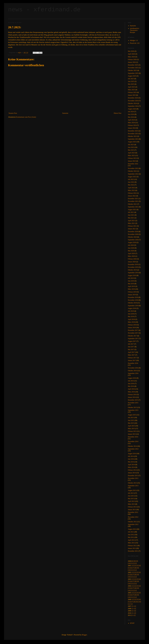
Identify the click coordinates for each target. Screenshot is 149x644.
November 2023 (133, 134)
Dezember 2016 (133, 363)
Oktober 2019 (132, 270)
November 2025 (133, 68)
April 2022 (131, 188)
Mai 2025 (131, 84)
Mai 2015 (131, 423)
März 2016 (131, 392)
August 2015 (132, 415)
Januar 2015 (132, 434)
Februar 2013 (132, 507)
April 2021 (131, 221)
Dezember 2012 (133, 512)
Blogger (84, 635)
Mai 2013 (131, 499)
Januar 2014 (132, 473)
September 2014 (133, 449)
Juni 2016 (131, 384)
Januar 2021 (132, 229)
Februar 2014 (132, 470)
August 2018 (132, 308)
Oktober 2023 (132, 136)
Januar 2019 (132, 295)
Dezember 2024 (133, 98)
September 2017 (133, 338)
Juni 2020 (131, 248)
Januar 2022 (132, 196)
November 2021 (133, 201)
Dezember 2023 (133, 131)
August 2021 (132, 210)
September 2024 (133, 106)
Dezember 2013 (133, 476)
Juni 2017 (131, 347)
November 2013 (133, 478)
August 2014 (132, 454)
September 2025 (133, 73)
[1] (133, 566)
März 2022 (131, 190)
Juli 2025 (131, 79)
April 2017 (131, 352)
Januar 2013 (132, 510)
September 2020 (133, 240)
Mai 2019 (131, 284)
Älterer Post (117, 113)
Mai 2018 (131, 317)
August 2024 (132, 109)
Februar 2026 (132, 59)
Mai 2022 (131, 185)
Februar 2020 (132, 259)
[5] (129, 568)
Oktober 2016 (132, 371)
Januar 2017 (132, 360)
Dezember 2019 (133, 264)
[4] (140, 566)
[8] (135, 561)
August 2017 (132, 341)
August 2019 (132, 275)
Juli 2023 (131, 145)
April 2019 (131, 286)
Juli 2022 (131, 179)
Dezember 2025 (133, 65)
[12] (135, 563)
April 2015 (131, 426)
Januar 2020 (132, 262)
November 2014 (133, 441)
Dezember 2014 (133, 437)
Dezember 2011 (133, 551)
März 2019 (131, 289)
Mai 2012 (131, 537)
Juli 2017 (131, 344)
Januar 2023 (132, 161)
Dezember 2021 (133, 199)
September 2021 (133, 207)
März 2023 (131, 155)
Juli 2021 (131, 212)
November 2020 (133, 234)
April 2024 (131, 120)
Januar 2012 (132, 548)
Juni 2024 (131, 114)
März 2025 (131, 90)
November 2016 (133, 368)
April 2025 (131, 87)
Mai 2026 (131, 51)
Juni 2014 (131, 459)
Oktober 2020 (132, 237)
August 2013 (132, 490)
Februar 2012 (132, 546)
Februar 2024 (132, 125)
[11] (132, 563)
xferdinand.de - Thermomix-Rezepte (135, 30)
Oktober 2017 (132, 336)
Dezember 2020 (133, 232)
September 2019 (133, 273)
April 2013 (131, 501)
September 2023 (133, 139)
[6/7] (132, 602)
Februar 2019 (132, 292)
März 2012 (131, 543)
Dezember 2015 (133, 400)
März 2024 (131, 123)
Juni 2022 (131, 182)
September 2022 (133, 174)
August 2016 (132, 378)
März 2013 (131, 504)
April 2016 (131, 389)
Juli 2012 (131, 532)
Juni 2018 (131, 314)
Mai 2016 (131, 386)
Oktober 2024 (132, 103)
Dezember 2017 (133, 330)
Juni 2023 (131, 147)
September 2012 (133, 524)
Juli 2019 (131, 278)
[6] (132, 561)
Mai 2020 (131, 251)
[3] (137, 566)
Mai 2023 (131, 150)
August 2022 (132, 177)
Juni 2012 (131, 535)
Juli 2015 (131, 418)
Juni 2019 (131, 281)
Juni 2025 (131, 81)
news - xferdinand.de (44, 10)
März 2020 (131, 256)
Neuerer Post (13, 113)
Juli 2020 (131, 245)
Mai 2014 (131, 462)
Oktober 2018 (132, 303)
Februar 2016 (132, 395)
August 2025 (132, 76)
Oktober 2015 (132, 407)
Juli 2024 (131, 112)
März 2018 (131, 322)
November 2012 (133, 517)
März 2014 (131, 467)
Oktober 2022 (132, 171)
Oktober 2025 (132, 70)
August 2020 (132, 242)
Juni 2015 (131, 420)
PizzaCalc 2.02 (135, 43)
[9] (137, 561)
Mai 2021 (131, 218)
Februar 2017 (132, 358)
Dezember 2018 (133, 297)
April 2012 (131, 540)
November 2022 (133, 168)
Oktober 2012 (132, 522)
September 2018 (133, 306)
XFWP (132, 623)
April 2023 (131, 153)
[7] (133, 568)
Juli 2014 (131, 456)
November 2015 (133, 403)
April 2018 (131, 319)
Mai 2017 (131, 349)
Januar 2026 (132, 62)
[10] (129, 563)
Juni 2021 (131, 215)
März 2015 (131, 429)
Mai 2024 (131, 117)
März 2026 (131, 57)
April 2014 (131, 465)
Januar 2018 (132, 327)
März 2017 (131, 355)
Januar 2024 (132, 128)
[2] (135, 566)
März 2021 (131, 223)
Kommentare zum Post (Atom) (26, 117)
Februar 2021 (132, 226)
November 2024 (133, 101)
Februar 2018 (132, 325)
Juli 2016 (131, 381)
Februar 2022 (132, 193)
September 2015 (133, 410)
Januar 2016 (132, 397)
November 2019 (133, 267)
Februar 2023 (132, 158)
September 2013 (133, 486)
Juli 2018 (131, 311)
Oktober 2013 (132, 483)
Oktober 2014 (132, 446)
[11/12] (130, 604)
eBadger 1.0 (134, 40)
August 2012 (132, 529)
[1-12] (134, 606)
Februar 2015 (132, 431)
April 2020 (131, 253)
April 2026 (131, 54)
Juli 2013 (131, 493)
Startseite (65, 113)
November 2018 (133, 300)
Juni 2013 (131, 496)
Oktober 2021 (132, 204)
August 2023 (132, 142)
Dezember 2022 (133, 164)
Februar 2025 (132, 92)
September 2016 (133, 373)
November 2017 (133, 333)
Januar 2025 (132, 95)
